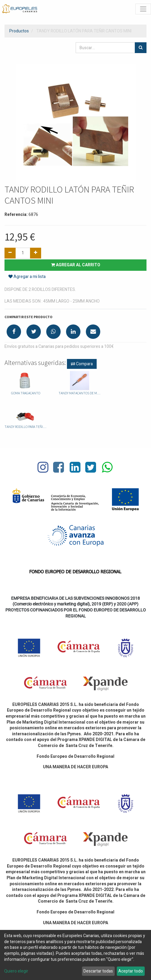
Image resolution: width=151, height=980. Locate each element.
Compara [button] (82, 364)
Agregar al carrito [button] (76, 265)
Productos (19, 31)
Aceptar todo (131, 971)
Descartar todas (98, 971)
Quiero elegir (16, 971)
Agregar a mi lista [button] (27, 277)
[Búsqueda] (141, 48)
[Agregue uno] (36, 253)
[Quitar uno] (10, 253)
